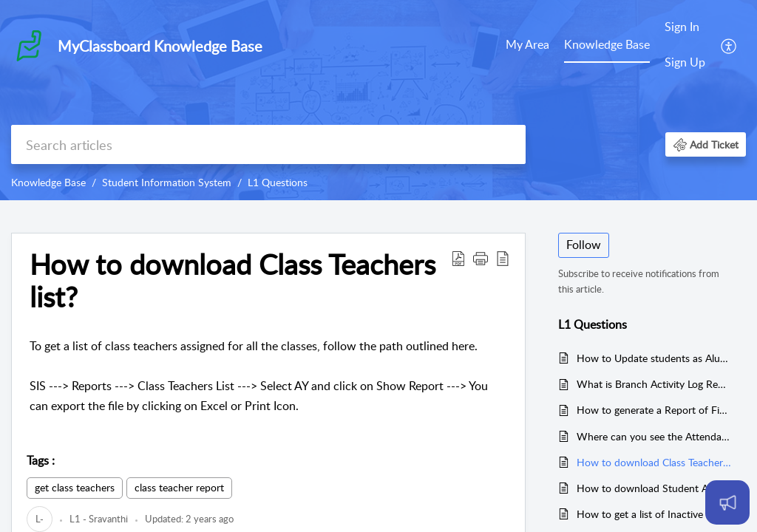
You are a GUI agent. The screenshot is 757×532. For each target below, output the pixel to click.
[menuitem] (527, 46)
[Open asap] (727, 502)
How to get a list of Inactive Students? (654, 514)
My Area (527, 44)
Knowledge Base (607, 44)
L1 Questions (278, 182)
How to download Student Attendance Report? (654, 488)
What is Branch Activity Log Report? (654, 384)
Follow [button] (584, 245)
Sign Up (685, 62)
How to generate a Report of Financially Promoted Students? (654, 410)
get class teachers (75, 487)
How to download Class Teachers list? (654, 462)
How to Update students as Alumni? (654, 358)
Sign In (682, 27)
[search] (268, 144)
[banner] (378, 100)
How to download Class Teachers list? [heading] (232, 281)
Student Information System (167, 182)
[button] (729, 45)
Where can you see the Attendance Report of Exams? (654, 436)
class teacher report (179, 487)
